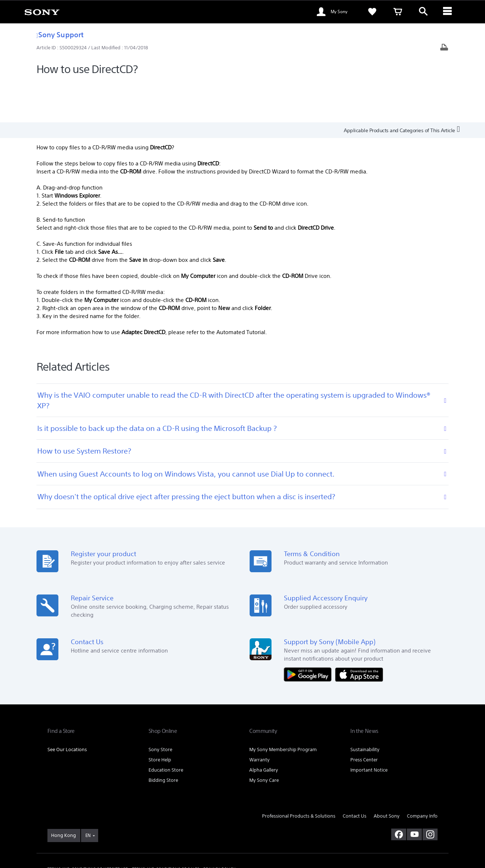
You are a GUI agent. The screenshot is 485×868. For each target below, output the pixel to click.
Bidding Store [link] (163, 740)
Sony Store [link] (160, 709)
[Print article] (444, 48)
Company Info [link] (422, 775)
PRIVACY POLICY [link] (219, 828)
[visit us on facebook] (399, 794)
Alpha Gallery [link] (264, 729)
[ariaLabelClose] (449, 12)
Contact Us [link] (355, 775)
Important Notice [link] (369, 729)
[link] (42, 12)
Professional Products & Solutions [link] (299, 775)
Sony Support (60, 35)
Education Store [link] (166, 729)
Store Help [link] (160, 719)
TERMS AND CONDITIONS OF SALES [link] (166, 828)
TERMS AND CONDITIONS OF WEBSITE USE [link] (88, 828)
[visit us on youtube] (414, 794)
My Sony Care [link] (264, 740)
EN (88, 794)
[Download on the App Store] (359, 633)
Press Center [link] (364, 719)
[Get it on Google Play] (309, 633)
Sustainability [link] (365, 709)
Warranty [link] (259, 719)
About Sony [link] (387, 775)
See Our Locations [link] (67, 709)
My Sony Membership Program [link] (283, 709)
